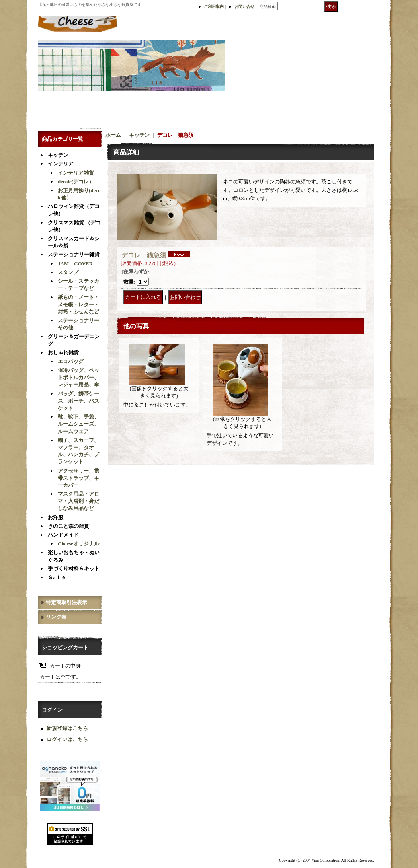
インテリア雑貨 (76, 173)
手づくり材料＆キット (74, 569)
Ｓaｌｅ (57, 577)
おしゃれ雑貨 (63, 353)
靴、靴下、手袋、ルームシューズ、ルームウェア (78, 424)
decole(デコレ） (76, 182)
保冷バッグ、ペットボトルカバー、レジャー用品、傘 (78, 377)
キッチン (58, 155)
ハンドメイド (63, 535)
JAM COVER (75, 264)
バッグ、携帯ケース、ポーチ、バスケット (78, 401)
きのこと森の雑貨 (68, 526)
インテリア (61, 164)
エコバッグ (71, 361)
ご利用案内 (214, 7)
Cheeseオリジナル (78, 544)
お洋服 (56, 517)
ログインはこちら (67, 739)
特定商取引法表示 (66, 602)
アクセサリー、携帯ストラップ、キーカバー (78, 478)
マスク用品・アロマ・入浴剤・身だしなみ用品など (78, 501)
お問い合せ (244, 7)
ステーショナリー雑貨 (74, 254)
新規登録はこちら (67, 728)
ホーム (113, 135)
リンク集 (56, 617)
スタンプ (68, 272)
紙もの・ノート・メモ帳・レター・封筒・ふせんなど (78, 304)
